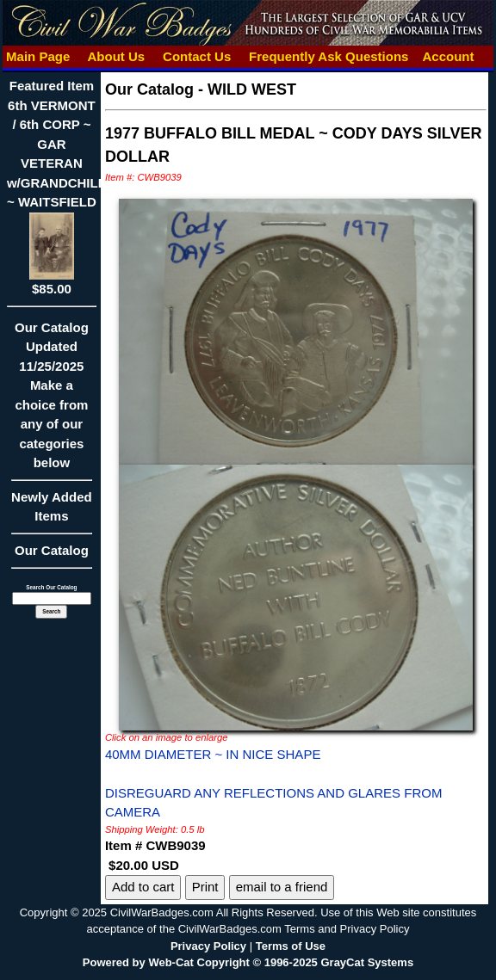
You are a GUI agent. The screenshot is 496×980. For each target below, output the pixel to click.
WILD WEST (252, 89)
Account (449, 56)
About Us (116, 56)
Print (205, 887)
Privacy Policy (208, 946)
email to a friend (282, 887)
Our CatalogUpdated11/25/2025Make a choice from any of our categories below (52, 401)
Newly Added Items (52, 512)
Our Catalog (52, 550)
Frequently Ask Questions (329, 56)
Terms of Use (291, 946)
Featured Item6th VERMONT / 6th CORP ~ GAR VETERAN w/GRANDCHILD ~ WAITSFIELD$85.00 (57, 187)
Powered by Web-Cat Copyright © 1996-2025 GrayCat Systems (248, 962)
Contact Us (197, 56)
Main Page (38, 56)
